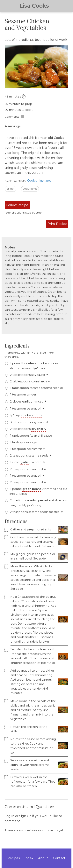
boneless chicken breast (41, 363)
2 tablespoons (28, 429)
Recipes (14, 858)
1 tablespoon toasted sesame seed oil (36, 388)
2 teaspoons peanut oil (28, 469)
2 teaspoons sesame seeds (30, 456)
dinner (11, 189)
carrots (31, 500)
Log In (10, 816)
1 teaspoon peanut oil (27, 409)
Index (29, 858)
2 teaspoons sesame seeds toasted (36, 512)
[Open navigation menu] (7, 6)
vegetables (30, 189)
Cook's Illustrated (39, 181)
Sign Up (25, 816)
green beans (32, 489)
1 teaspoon (23, 395)
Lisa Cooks (34, 6)
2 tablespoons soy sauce (29, 375)
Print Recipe (57, 224)
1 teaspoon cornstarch (27, 449)
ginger (32, 395)
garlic (26, 402)
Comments (15, 117)
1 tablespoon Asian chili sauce (31, 436)
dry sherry (39, 429)
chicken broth (31, 415)
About (43, 858)
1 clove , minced (27, 462)
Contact (59, 858)
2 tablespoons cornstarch (30, 381)
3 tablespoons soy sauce (29, 422)
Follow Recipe (17, 205)
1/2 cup (26, 415)
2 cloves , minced (28, 402)
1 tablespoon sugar (23, 442)
